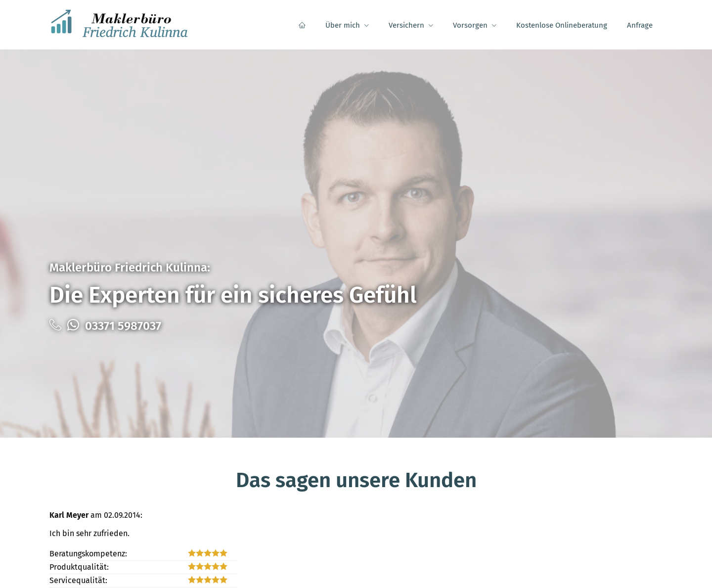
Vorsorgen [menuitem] (470, 25)
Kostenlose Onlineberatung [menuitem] (562, 25)
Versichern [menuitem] (406, 25)
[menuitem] (302, 25)
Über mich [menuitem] (343, 25)
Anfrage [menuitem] (640, 25)
